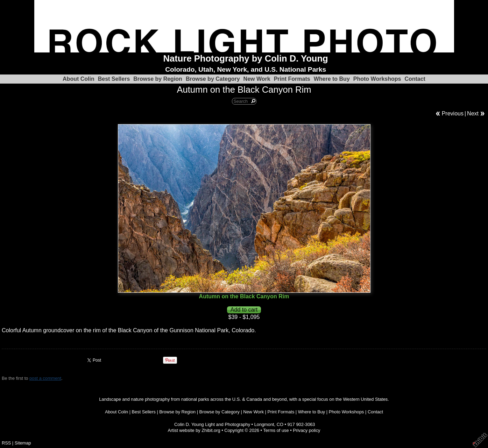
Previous (453, 113)
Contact (415, 79)
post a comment (45, 378)
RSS (6, 443)
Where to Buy (332, 79)
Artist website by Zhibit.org (194, 430)
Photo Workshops (377, 79)
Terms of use (276, 430)
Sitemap (23, 443)
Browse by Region (158, 79)
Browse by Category (213, 79)
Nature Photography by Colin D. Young (246, 58)
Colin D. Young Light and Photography (212, 424)
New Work (257, 79)
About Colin (79, 79)
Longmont (264, 424)
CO (280, 424)
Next (473, 113)
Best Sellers (114, 79)
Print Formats (292, 79)
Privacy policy (306, 430)
